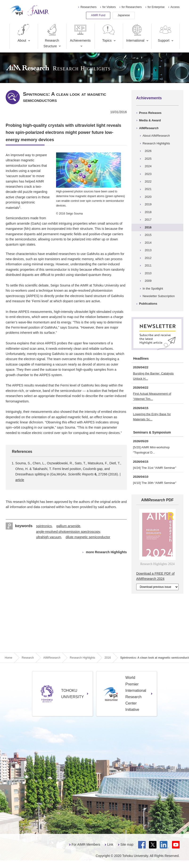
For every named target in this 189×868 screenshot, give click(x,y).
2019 (148, 204)
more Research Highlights (106, 552)
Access (175, 7)
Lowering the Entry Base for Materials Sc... (152, 417)
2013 (148, 250)
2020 (148, 197)
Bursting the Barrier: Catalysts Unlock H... (153, 376)
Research (28, 658)
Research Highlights (156, 143)
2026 (148, 151)
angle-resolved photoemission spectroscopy (68, 532)
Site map (127, 844)
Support (165, 33)
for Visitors (109, 7)
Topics (109, 33)
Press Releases (150, 113)
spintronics (44, 526)
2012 (148, 258)
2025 (148, 159)
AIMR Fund (98, 15)
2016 (148, 227)
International (135, 33)
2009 (148, 281)
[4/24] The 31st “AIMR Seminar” (154, 468)
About (24, 33)
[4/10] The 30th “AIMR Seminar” (155, 483)
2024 (148, 166)
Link (110, 844)
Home (8, 658)
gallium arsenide (68, 526)
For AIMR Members (86, 844)
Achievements (80, 33)
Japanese (124, 15)
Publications (148, 304)
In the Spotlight (153, 289)
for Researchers (132, 7)
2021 (148, 189)
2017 (148, 220)
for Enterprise (156, 7)
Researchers (88, 7)
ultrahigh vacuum (49, 537)
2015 (148, 235)
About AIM (156, 136)
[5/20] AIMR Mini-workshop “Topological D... (151, 450)
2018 (148, 212)
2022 (148, 181)
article (20, 480)
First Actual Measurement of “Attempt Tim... (152, 396)
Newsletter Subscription (159, 296)
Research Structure (51, 36)
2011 (148, 265)
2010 (148, 273)
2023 (148, 174)
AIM (149, 128)
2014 (148, 243)
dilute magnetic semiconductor (88, 537)
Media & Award (150, 120)
